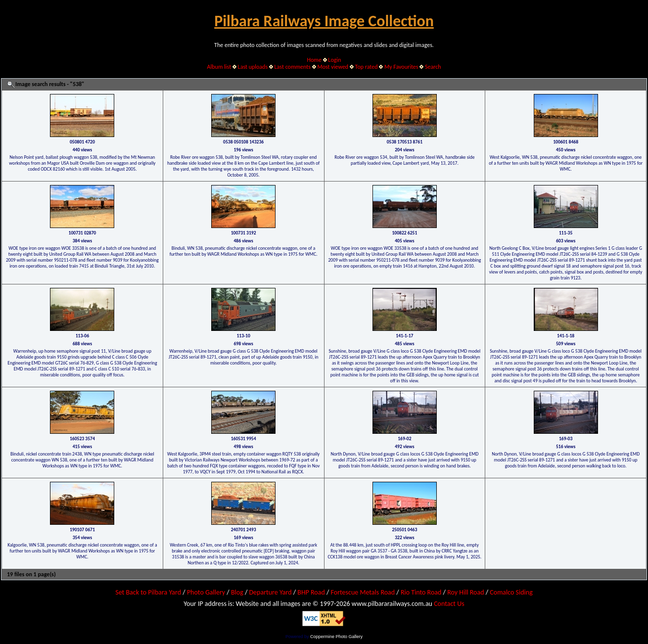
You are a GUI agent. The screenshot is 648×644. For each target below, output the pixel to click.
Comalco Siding (511, 592)
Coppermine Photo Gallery (336, 637)
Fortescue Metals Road (363, 592)
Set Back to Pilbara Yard (148, 592)
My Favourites (401, 67)
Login (334, 60)
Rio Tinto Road (421, 592)
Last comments (293, 67)
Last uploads (253, 67)
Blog (237, 592)
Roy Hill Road (465, 592)
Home (314, 60)
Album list (219, 67)
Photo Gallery (206, 592)
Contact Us (449, 604)
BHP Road (311, 592)
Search (433, 67)
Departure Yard (270, 592)
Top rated (367, 67)
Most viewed (333, 67)
